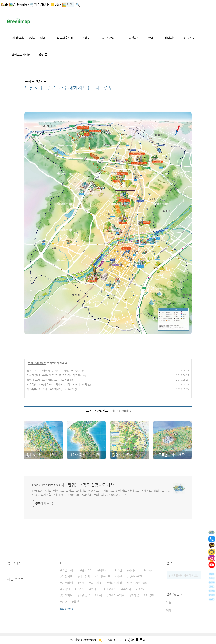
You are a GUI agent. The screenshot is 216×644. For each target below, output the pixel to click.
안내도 (152, 38)
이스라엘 (67, 583)
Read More (67, 609)
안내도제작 (115, 583)
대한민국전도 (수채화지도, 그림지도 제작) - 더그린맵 (54, 375)
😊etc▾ (56, 4)
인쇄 (99, 596)
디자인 (66, 589)
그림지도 (143, 589)
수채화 (127, 589)
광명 (65, 602)
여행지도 (67, 577)
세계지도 (134, 570)
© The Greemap (83, 640)
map (149, 570)
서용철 (150, 596)
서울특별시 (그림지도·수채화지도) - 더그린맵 (50, 389)
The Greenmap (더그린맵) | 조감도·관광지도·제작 (73, 485)
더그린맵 (85, 577)
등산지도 (134, 38)
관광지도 (111, 589)
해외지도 (189, 38)
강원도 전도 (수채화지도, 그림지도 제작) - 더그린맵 (54, 371)
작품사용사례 (65, 38)
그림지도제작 (116, 596)
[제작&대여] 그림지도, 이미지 (30, 38)
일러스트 (87, 570)
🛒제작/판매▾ (40, 4)
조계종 (135, 596)
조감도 (86, 38)
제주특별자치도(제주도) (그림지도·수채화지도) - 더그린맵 (57, 385)
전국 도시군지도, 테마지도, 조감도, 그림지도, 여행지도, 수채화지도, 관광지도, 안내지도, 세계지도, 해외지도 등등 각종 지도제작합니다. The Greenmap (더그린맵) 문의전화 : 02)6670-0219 (101, 493)
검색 (205, 573)
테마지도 (170, 38)
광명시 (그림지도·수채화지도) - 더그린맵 (48, 380)
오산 (119, 570)
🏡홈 (4, 4)
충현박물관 (135, 577)
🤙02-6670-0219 (112, 640)
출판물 (43, 55)
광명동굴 (85, 596)
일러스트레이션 (21, 55)
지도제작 (96, 583)
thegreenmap (137, 583)
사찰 (119, 577)
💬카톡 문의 (137, 640)
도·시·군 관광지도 (109, 38)
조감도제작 (69, 570)
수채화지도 (103, 577)
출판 (76, 602)
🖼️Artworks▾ (19, 4)
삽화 (82, 583)
